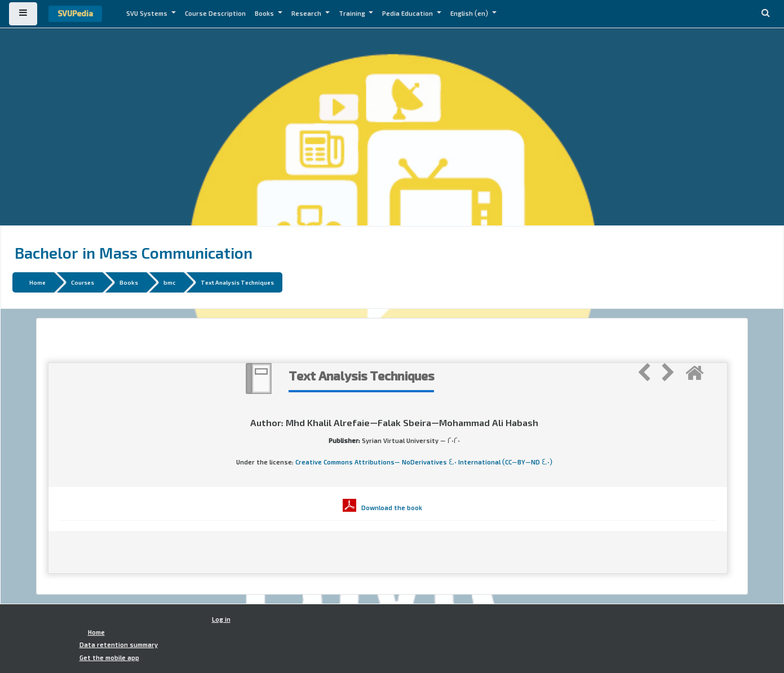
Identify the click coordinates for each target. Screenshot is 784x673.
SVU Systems (148, 14)
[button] (765, 14)
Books (265, 14)
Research (307, 14)
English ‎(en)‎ (470, 14)
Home (37, 282)
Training (353, 14)
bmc (169, 282)
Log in (221, 619)
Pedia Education (408, 14)
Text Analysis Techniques (237, 282)
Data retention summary (119, 645)
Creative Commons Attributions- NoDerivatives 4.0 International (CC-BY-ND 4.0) (424, 462)
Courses (83, 282)
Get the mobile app (109, 658)
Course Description (215, 14)
